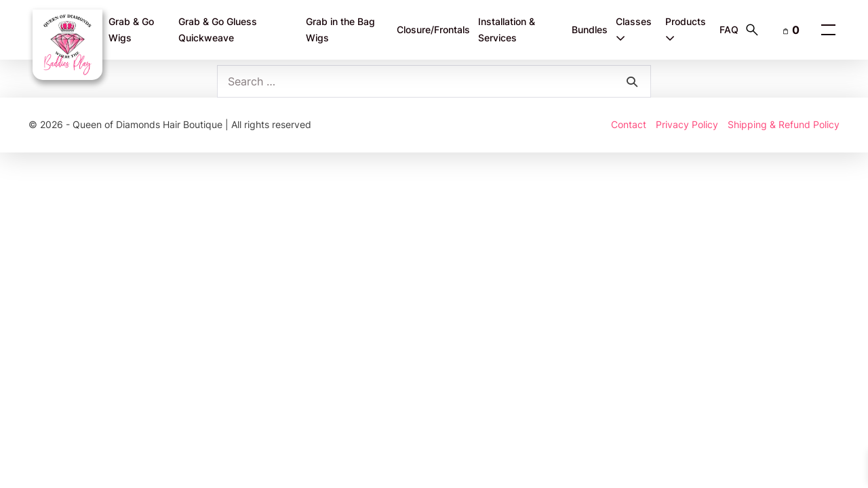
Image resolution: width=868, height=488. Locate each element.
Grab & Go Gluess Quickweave (218, 30)
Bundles (590, 29)
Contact (629, 124)
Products (686, 29)
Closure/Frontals (433, 29)
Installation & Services (507, 30)
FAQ (729, 29)
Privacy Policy (687, 124)
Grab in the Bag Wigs (340, 30)
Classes (634, 29)
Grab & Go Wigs (131, 30)
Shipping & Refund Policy (784, 124)
